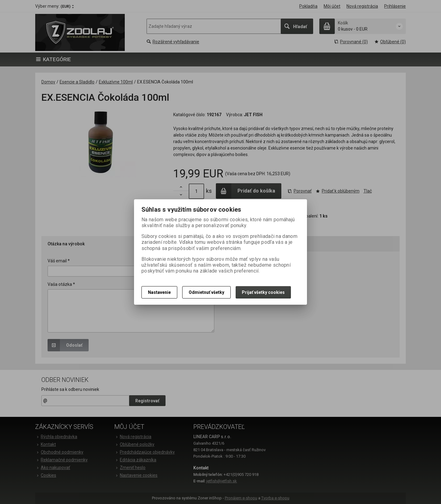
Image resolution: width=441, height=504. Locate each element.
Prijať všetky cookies (263, 292)
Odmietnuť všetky (206, 292)
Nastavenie (159, 292)
